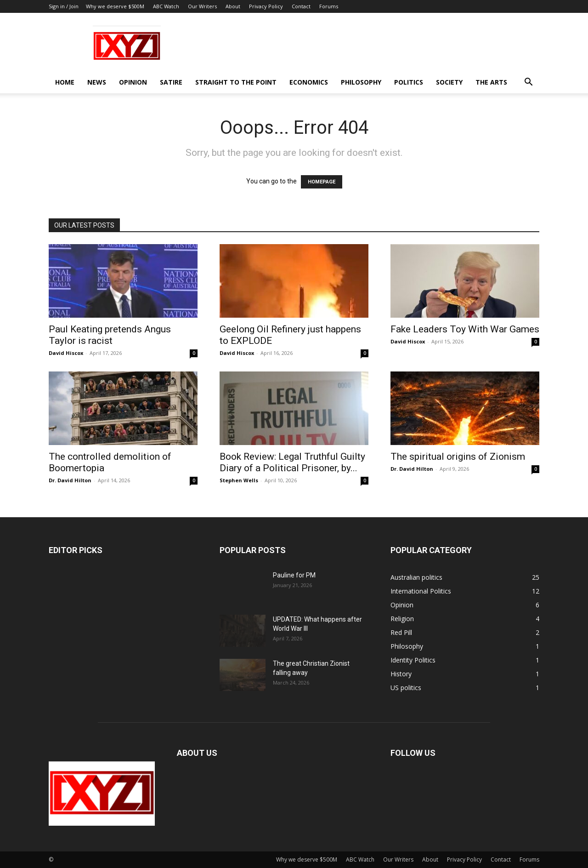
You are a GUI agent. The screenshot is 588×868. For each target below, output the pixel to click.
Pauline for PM (294, 575)
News (97, 82)
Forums (329, 6)
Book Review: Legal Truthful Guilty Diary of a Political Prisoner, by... (292, 462)
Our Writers (202, 6)
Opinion (133, 82)
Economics (309, 82)
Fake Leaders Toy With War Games (465, 329)
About (233, 6)
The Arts (491, 82)
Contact (301, 6)
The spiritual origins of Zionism (458, 457)
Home (65, 82)
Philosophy (361, 82)
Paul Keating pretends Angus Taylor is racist (110, 335)
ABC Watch (166, 6)
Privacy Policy (266, 6)
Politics (409, 82)
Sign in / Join (64, 6)
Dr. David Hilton (70, 480)
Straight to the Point (236, 82)
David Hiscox (66, 353)
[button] (528, 83)
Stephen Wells (239, 480)
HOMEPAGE (322, 182)
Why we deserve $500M (115, 6)
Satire (171, 82)
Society (449, 82)
